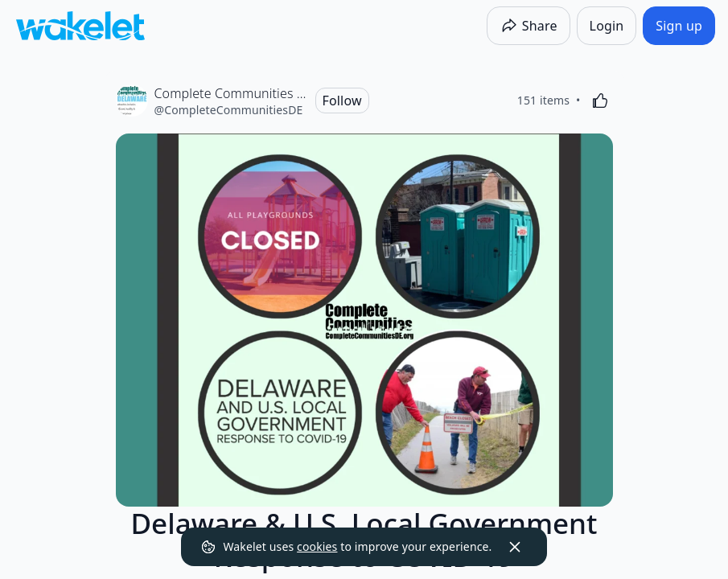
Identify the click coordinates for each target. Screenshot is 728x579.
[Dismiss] (515, 547)
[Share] (529, 26)
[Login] (607, 26)
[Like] (600, 101)
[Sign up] (679, 26)
